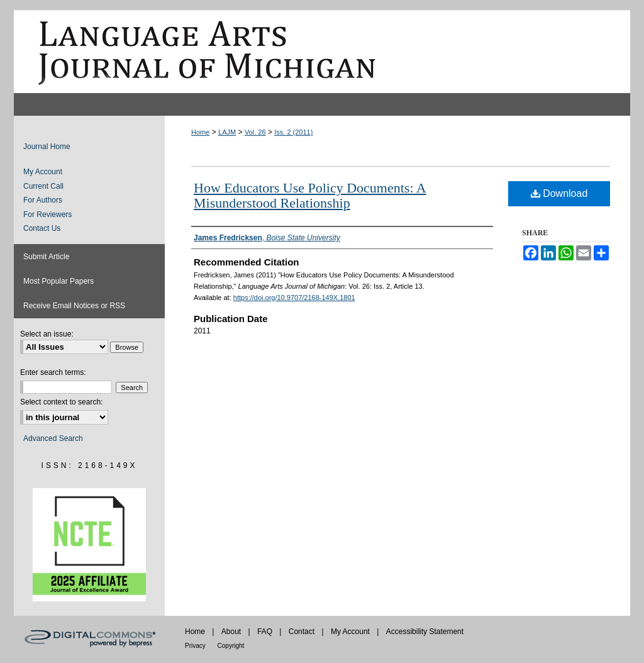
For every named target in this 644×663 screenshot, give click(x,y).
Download (559, 193)
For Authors (43, 200)
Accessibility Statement (425, 632)
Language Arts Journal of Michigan (322, 52)
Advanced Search (53, 438)
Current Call (43, 186)
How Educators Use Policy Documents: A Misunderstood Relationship (310, 195)
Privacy (196, 646)
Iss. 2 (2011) (293, 132)
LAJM (227, 132)
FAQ (266, 632)
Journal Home (47, 147)
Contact (303, 632)
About (232, 632)
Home (200, 132)
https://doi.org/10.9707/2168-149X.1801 (294, 298)
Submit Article (46, 257)
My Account (43, 172)
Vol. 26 (255, 132)
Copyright (231, 646)
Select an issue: (47, 334)
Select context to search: (61, 402)
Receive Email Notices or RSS (74, 306)
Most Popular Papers (58, 281)
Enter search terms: (53, 372)
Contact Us (42, 228)
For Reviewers (47, 214)
